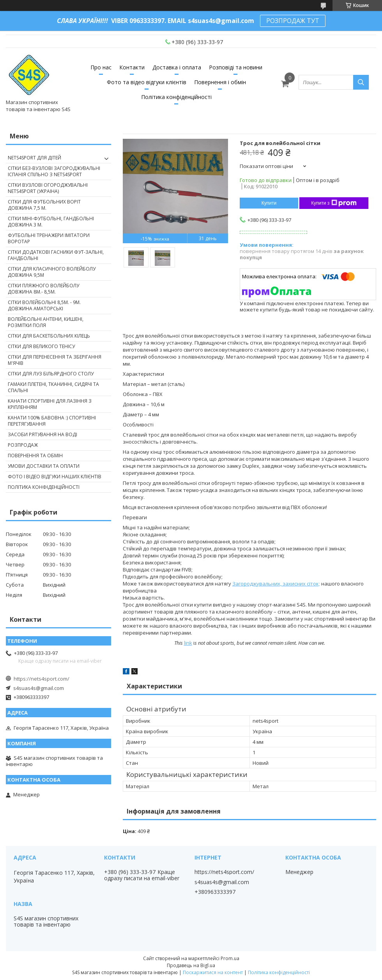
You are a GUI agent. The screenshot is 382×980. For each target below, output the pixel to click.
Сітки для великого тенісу (41, 346)
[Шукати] (361, 82)
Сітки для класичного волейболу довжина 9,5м (52, 272)
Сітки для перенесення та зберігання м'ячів (55, 360)
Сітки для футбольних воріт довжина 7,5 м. (44, 205)
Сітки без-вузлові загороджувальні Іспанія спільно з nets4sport (54, 171)
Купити (269, 203)
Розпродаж (23, 445)
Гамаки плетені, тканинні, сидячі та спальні (53, 387)
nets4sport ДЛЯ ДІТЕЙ (34, 158)
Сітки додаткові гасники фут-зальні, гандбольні (56, 255)
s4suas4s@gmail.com (39, 688)
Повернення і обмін (220, 82)
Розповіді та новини (236, 67)
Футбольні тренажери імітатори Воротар (49, 238)
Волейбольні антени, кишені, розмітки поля (46, 322)
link (188, 643)
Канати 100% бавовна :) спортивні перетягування (52, 421)
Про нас (101, 67)
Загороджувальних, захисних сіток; (276, 584)
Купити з (334, 203)
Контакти (132, 67)
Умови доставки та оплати (44, 466)
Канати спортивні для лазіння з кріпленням (50, 404)
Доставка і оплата (177, 67)
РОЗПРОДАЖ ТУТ (293, 21)
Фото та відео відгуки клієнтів (147, 82)
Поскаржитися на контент (213, 972)
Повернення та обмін (35, 456)
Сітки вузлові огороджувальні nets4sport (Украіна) (48, 188)
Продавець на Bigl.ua (191, 965)
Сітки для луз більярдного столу (51, 374)
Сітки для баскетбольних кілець (49, 336)
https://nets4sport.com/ (42, 679)
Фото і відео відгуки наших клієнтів (55, 477)
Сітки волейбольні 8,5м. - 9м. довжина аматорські (44, 305)
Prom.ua (230, 958)
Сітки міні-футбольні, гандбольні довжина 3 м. (51, 222)
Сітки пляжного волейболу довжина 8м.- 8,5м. (43, 289)
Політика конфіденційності (176, 97)
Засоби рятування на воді (42, 434)
